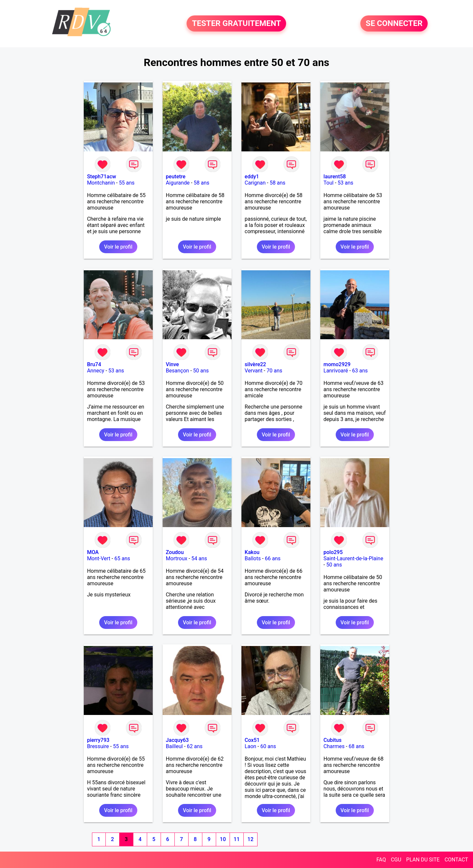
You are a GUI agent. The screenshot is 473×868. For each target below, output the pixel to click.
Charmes (334, 746)
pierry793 (98, 740)
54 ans (199, 558)
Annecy (96, 371)
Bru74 (94, 364)
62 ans (195, 746)
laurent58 (335, 177)
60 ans (268, 746)
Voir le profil (118, 247)
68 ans (356, 746)
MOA (93, 552)
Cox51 (252, 740)
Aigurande (178, 183)
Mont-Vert (99, 558)
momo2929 (337, 364)
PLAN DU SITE (423, 860)
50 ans (201, 371)
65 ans (122, 558)
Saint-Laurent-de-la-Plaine (353, 558)
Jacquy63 (177, 740)
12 (250, 839)
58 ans (202, 183)
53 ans (346, 183)
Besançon (178, 371)
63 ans (360, 371)
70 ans (274, 371)
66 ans (273, 558)
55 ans (127, 183)
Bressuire (98, 746)
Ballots (253, 558)
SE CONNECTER (394, 24)
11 (236, 839)
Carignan (255, 183)
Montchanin (101, 183)
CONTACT (456, 860)
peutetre (176, 177)
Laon (250, 746)
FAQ (381, 860)
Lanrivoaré (336, 371)
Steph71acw (102, 177)
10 (223, 839)
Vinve (172, 364)
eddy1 (252, 177)
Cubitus (333, 740)
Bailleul (174, 746)
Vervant (254, 371)
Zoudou (175, 552)
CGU (396, 860)
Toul (329, 183)
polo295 (333, 552)
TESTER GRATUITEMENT (236, 24)
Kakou (252, 552)
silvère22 (255, 364)
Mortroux (177, 558)
